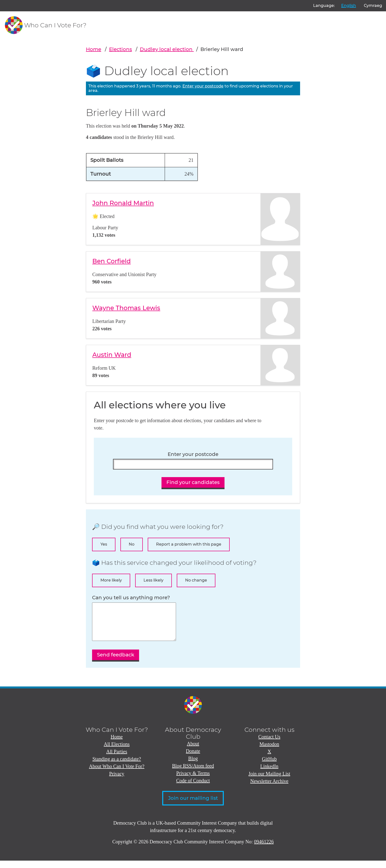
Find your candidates (193, 482)
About (193, 751)
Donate (193, 758)
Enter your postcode (203, 86)
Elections (121, 49)
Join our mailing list (193, 805)
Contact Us (269, 744)
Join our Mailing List (269, 781)
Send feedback (116, 662)
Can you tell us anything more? (131, 598)
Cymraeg (373, 6)
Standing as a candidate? (117, 766)
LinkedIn (269, 774)
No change (196, 580)
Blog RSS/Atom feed (193, 773)
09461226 (264, 849)
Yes (104, 544)
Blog (193, 766)
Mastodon (269, 751)
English (349, 6)
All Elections (117, 751)
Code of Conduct (193, 788)
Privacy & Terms (193, 781)
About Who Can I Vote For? (117, 774)
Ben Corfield (112, 261)
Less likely (153, 580)
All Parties (117, 759)
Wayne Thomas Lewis (126, 308)
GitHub (269, 766)
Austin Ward (112, 355)
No (132, 544)
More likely (111, 580)
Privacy (117, 781)
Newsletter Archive (269, 788)
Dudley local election (167, 49)
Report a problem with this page (189, 544)
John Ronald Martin (123, 203)
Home (94, 49)
